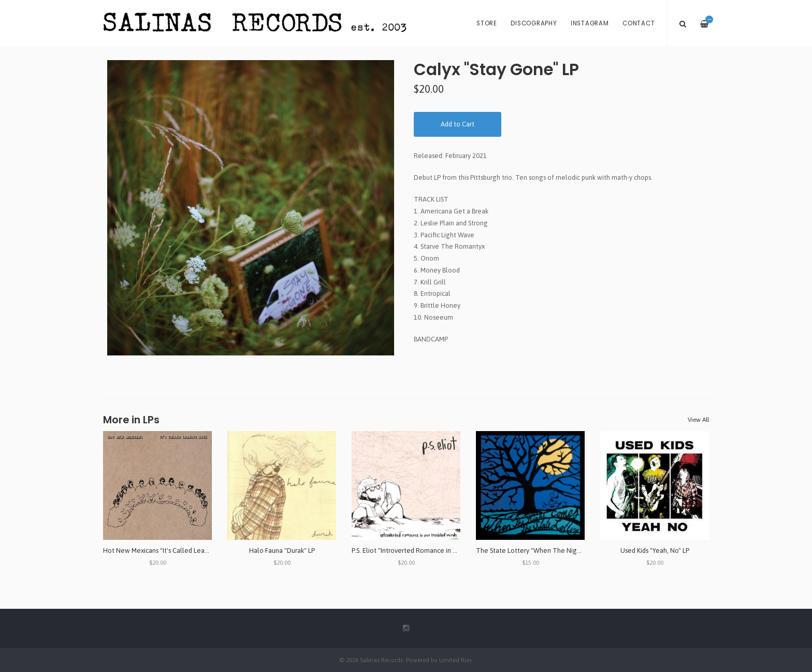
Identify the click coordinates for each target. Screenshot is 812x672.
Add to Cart (458, 124)
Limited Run (455, 660)
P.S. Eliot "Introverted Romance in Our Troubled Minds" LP (437, 551)
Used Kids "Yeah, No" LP (655, 551)
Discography (534, 23)
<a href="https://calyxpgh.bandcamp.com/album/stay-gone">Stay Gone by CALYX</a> (561, 356)
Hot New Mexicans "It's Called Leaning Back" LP (173, 551)
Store (487, 23)
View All (698, 420)
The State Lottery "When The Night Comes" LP (546, 551)
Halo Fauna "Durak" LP (282, 551)
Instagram (590, 23)
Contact (639, 23)
